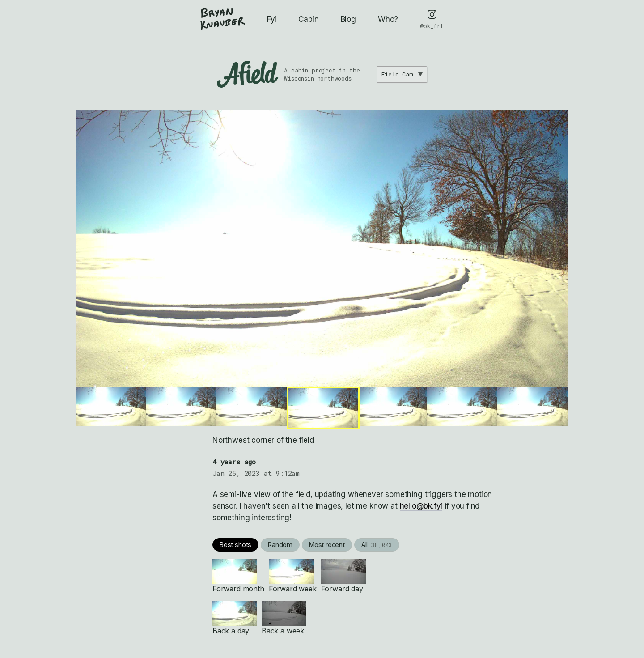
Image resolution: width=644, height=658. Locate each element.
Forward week (293, 576)
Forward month (238, 576)
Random (280, 545)
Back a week (284, 618)
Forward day (343, 576)
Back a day (235, 618)
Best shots (235, 545)
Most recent (327, 545)
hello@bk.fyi (421, 506)
